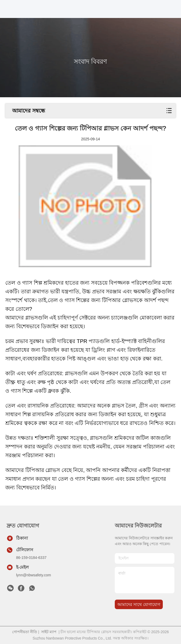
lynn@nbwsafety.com (34, 575)
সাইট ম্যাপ (49, 632)
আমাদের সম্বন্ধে (29, 111)
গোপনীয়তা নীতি (25, 632)
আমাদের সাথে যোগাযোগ (139, 604)
